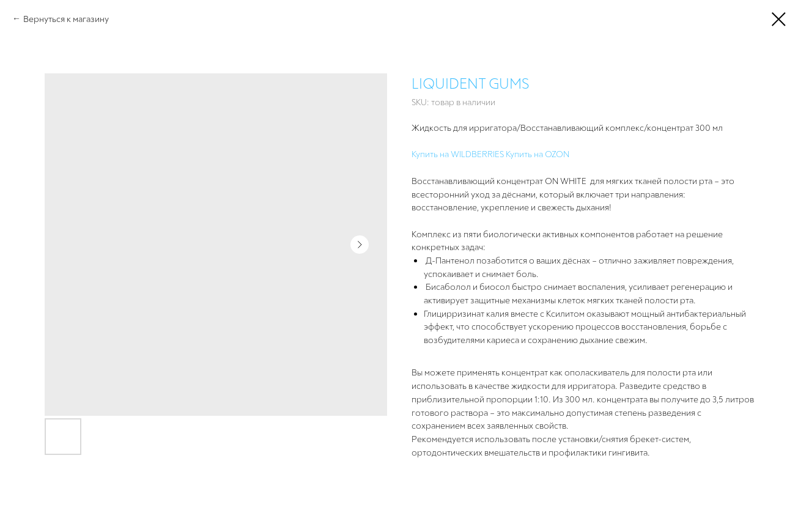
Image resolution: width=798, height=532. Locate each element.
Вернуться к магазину (66, 19)
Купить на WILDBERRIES (458, 154)
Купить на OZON (538, 154)
